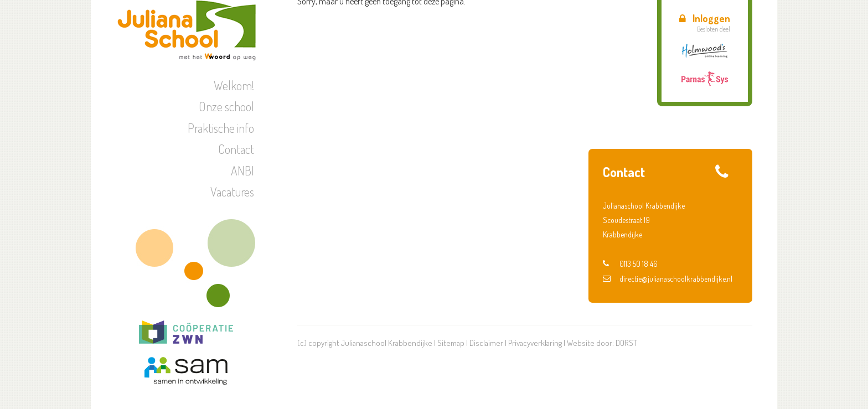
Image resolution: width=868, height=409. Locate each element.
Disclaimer (486, 343)
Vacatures (232, 191)
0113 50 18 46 (630, 264)
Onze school (226, 106)
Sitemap (451, 343)
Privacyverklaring (535, 343)
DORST (626, 343)
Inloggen (705, 18)
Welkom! (234, 85)
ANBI (242, 170)
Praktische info (221, 128)
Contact (236, 149)
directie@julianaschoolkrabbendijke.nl (668, 279)
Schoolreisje (649, 112)
